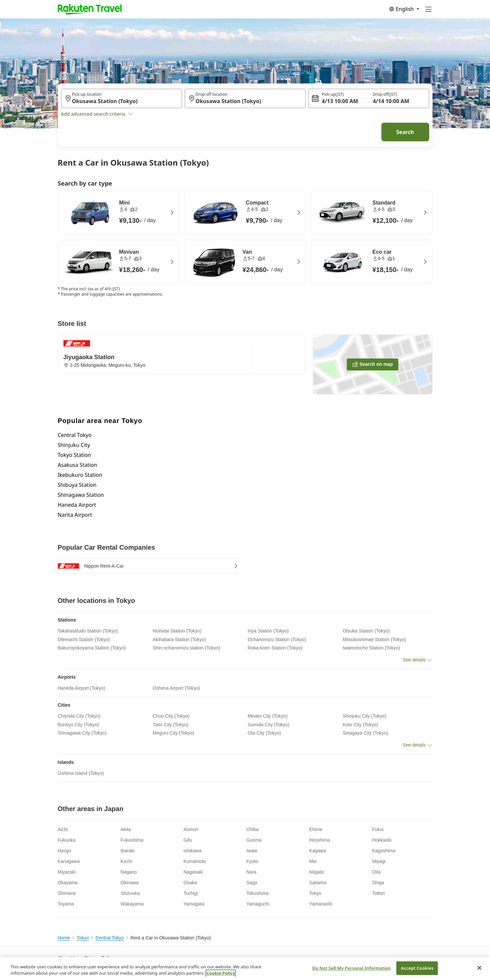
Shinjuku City (74, 445)
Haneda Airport (77, 505)
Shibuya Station (77, 485)
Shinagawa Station (81, 495)
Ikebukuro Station (80, 475)
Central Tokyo (75, 435)
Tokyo (83, 938)
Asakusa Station (78, 465)
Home (64, 938)
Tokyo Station (75, 455)
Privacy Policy (99, 958)
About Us (67, 958)
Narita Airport (75, 515)
